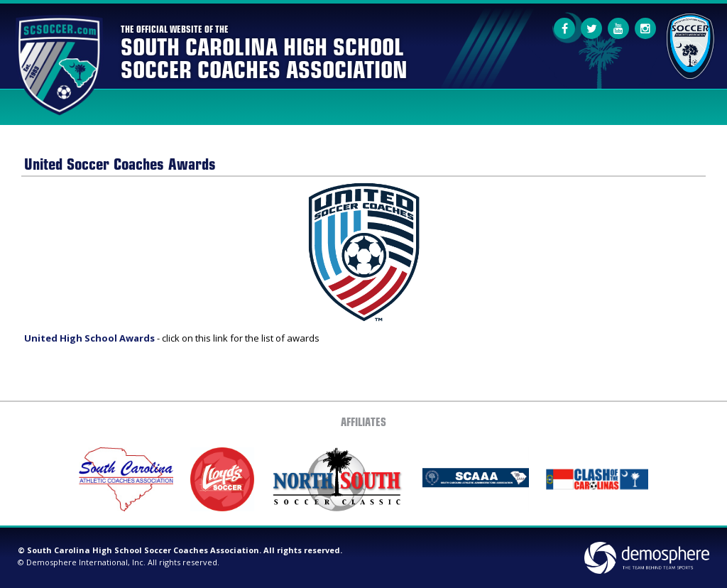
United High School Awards (89, 338)
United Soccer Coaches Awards (120, 163)
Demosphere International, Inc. (86, 562)
